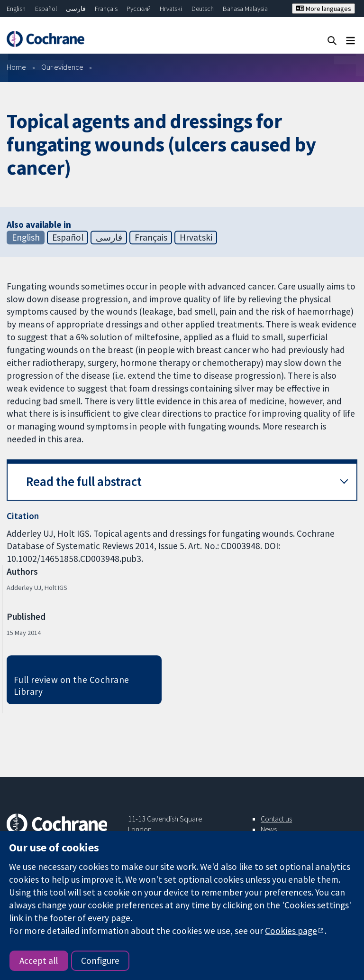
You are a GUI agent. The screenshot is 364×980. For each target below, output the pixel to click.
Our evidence (62, 67)
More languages (323, 9)
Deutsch (203, 9)
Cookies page (291, 931)
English (16, 9)
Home (16, 67)
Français (106, 9)
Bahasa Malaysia (245, 9)
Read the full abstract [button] (84, 481)
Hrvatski (171, 9)
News (269, 829)
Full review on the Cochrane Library (72, 686)
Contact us (276, 819)
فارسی (76, 9)
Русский (139, 9)
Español (46, 9)
